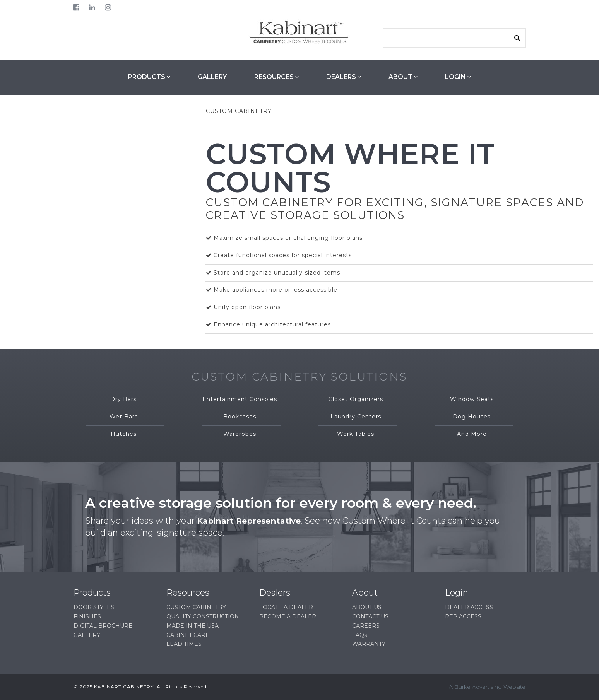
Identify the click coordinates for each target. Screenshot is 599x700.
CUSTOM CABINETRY (196, 607)
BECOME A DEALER (288, 616)
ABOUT (403, 77)
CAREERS (366, 626)
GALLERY (212, 77)
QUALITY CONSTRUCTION (203, 616)
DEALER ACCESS (469, 607)
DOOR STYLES (94, 607)
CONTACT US (370, 616)
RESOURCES (276, 77)
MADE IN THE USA (193, 626)
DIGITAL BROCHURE (103, 626)
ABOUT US (367, 607)
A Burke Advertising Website (487, 687)
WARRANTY (369, 644)
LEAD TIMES (184, 644)
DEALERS (344, 77)
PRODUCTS (149, 77)
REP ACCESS (463, 616)
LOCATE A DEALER (286, 607)
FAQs (359, 635)
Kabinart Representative (252, 521)
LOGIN (458, 77)
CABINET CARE (188, 635)
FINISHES (87, 616)
